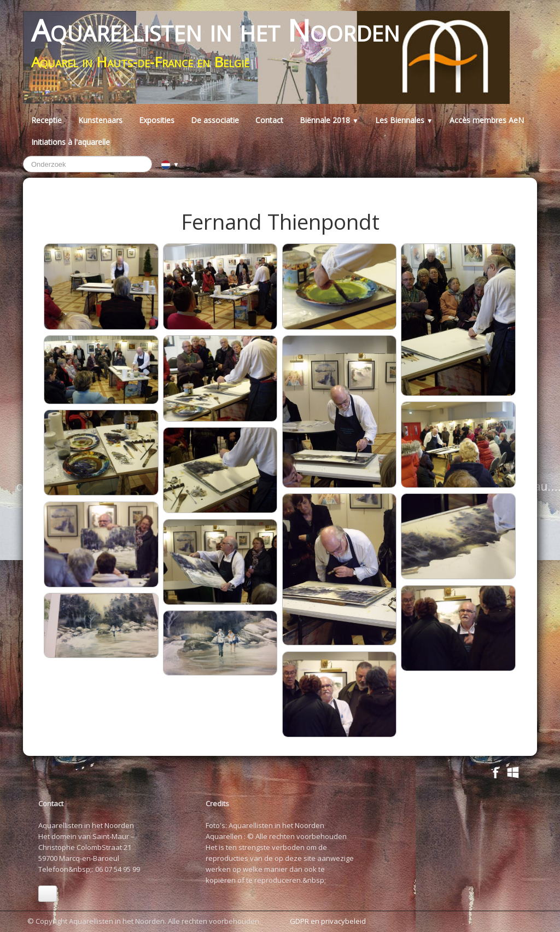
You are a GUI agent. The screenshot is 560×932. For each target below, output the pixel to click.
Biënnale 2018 (329, 120)
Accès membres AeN (487, 120)
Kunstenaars (100, 120)
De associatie (215, 120)
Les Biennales (404, 120)
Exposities (157, 120)
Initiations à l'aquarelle (71, 142)
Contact (269, 120)
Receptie (46, 120)
